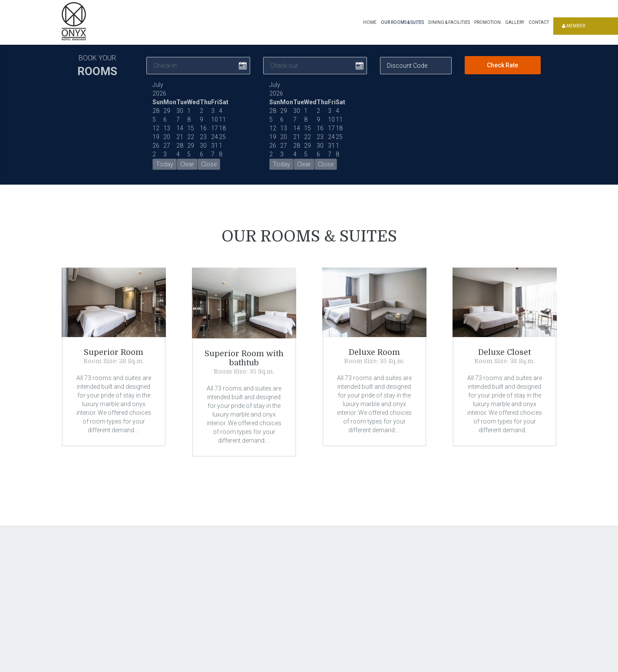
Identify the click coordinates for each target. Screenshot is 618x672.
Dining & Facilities (449, 22)
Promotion (487, 22)
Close (209, 164)
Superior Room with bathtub (244, 358)
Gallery (515, 22)
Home (370, 22)
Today (165, 164)
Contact (539, 22)
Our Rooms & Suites (402, 22)
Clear (187, 164)
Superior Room (114, 353)
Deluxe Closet (504, 353)
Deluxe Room (374, 353)
